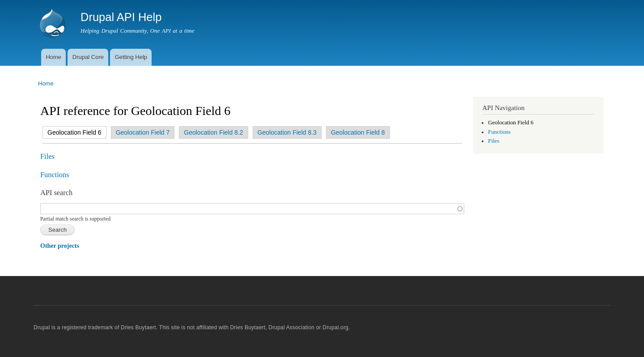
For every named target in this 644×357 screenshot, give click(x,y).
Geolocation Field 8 (358, 132)
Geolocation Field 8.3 (287, 132)
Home (53, 57)
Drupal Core (88, 57)
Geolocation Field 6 (72, 132)
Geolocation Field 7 (143, 132)
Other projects (60, 246)
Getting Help (131, 57)
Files (47, 156)
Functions (55, 175)
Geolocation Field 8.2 (213, 132)
